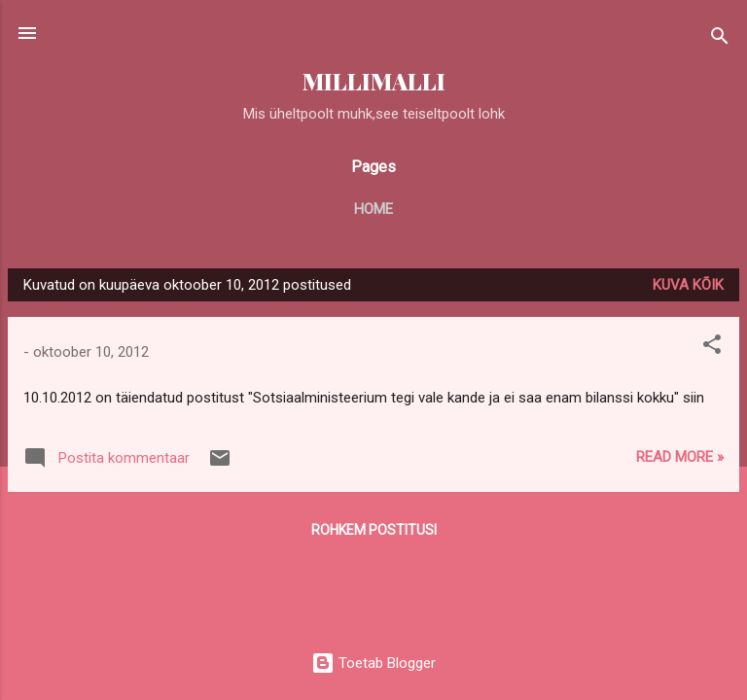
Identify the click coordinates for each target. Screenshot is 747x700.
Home (373, 209)
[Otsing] (720, 39)
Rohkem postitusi (374, 530)
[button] (712, 348)
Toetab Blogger (373, 663)
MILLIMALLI (374, 81)
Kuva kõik (688, 285)
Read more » (680, 457)
